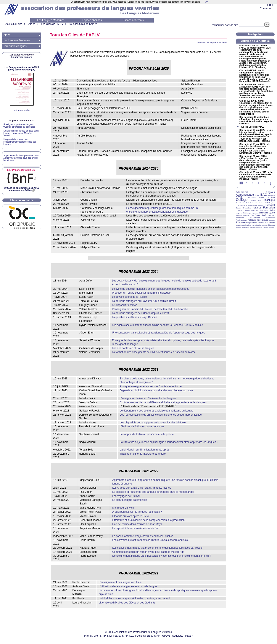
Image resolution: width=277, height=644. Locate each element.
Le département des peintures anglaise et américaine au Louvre (157, 411)
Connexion (266, 8)
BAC (264, 194)
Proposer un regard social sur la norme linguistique (141, 293)
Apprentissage (245, 195)
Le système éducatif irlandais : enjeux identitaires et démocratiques (151, 289)
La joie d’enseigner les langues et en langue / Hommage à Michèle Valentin (21, 133)
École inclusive (260, 203)
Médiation (239, 215)
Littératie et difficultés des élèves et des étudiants (127, 603)
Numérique (256, 215)
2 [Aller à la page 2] (246, 183)
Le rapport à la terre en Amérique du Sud (136, 528)
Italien (272, 210)
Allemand (242, 192)
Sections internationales (253, 225)
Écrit (267, 203)
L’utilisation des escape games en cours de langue (128, 586)
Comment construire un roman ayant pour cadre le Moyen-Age (148, 552)
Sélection (265, 225)
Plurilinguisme (241, 220)
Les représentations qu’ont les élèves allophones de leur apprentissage (161, 415)
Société (238, 227)
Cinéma (271, 197)
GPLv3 (166, 636)
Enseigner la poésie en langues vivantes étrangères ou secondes (19, 126)
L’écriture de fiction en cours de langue (142, 426)
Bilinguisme (271, 195)
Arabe (257, 195)
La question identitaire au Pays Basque (134, 317)
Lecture (243, 213)
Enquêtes (272, 203)
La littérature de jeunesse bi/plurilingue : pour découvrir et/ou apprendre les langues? (169, 442)
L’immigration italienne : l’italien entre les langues (148, 398)
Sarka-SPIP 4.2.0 (125, 636)
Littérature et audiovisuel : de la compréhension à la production (148, 520)
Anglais (270, 192)
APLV (32, 24)
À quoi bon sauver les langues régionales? (137, 512)
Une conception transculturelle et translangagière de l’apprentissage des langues (158, 333)
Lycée (272, 213)
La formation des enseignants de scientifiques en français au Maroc (154, 352)
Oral (264, 215)
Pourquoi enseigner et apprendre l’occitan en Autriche (151, 386)
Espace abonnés (92, 20)
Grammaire (240, 210)
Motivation (246, 215)
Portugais (272, 220)
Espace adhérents (133, 20)
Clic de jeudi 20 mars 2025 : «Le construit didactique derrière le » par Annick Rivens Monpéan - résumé (256, 176)
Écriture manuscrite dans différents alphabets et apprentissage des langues (163, 402)
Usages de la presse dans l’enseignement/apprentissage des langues (20, 142)
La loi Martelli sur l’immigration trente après (145, 450)
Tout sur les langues (15, 46)
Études (238, 208)
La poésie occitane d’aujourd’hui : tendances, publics (143, 536)
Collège (242, 200)
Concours (252, 200)
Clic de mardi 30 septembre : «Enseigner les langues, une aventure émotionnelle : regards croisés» (256, 120)
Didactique (269, 200)
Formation (269, 208)
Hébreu (247, 210)
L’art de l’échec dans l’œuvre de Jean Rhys (137, 524)
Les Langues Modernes (51, 20)
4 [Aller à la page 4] (259, 183)
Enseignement (241, 205)
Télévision (253, 228)
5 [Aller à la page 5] (265, 183)
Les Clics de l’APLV (52, 24)
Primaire (241, 222)
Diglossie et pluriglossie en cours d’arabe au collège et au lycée (156, 390)
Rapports (261, 223)
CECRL (240, 197)
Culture (259, 200)
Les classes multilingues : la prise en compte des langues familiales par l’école (157, 548)
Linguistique (255, 213)
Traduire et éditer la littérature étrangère (143, 454)
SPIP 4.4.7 (106, 636)
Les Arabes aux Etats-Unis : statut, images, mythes (142, 488)
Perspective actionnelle (262, 218)
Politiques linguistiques (258, 220)
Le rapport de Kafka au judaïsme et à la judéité (147, 434)
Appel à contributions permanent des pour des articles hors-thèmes (21, 158)
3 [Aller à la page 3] (252, 183)
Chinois (262, 198)
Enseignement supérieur (256, 205)
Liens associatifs (22, 200)
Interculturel (264, 210)
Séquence (271, 225)
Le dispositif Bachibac (124, 305)
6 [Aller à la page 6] (271, 183)
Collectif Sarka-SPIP (148, 636)
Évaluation (247, 208)
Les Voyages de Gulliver (126, 496)
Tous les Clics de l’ (83, 24)
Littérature (264, 213)
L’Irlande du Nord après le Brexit (131, 516)
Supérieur (245, 227)
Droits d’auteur (250, 203)
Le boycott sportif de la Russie (129, 297)
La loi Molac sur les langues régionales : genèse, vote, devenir (135, 598)
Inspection (255, 210)
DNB (244, 203)
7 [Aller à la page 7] (271, 185)
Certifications (251, 198)
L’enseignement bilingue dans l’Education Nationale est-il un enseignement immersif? (162, 556)
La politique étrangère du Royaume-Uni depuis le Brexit (144, 301)
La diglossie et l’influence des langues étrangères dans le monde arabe (153, 492)
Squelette (178, 636)
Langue (238, 213)
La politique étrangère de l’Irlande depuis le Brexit (140, 313)
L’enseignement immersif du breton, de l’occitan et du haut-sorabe (150, 309)
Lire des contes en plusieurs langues (133, 348)
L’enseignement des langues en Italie (120, 582)
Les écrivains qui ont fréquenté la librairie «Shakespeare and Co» (151, 540)
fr (270, 4)
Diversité (238, 203)
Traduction (266, 227)
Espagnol (270, 205)
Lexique (249, 213)
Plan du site (91, 636)
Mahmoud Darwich (123, 508)
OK (206, 2)
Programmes (252, 223)
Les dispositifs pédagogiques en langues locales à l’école (153, 423)
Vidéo (272, 228)
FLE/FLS (257, 208)
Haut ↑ (189, 636)
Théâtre (259, 227)
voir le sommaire (22, 110)
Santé (267, 223)
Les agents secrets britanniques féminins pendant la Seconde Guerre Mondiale (157, 325)
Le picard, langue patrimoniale (130, 500)
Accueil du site (14, 24)
